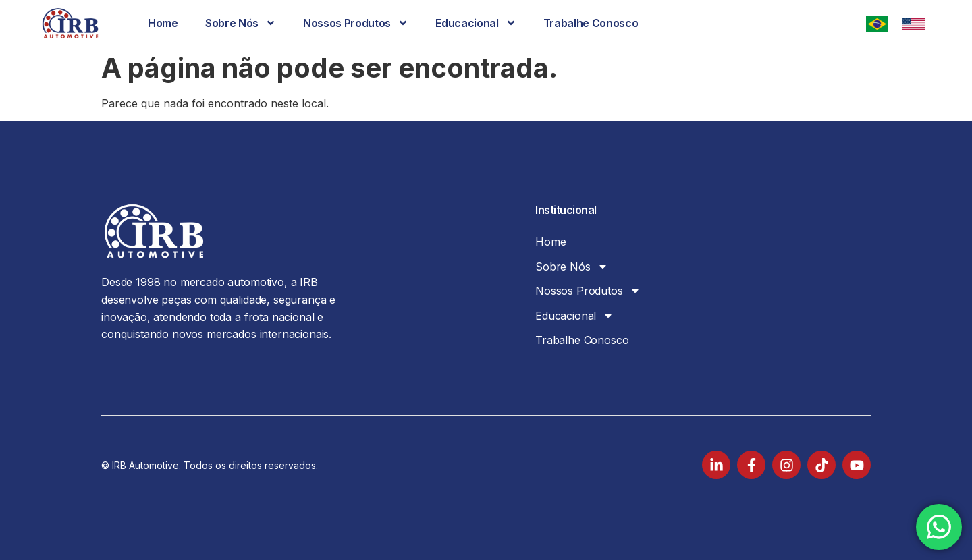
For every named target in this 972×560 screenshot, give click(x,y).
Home (163, 23)
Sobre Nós (241, 23)
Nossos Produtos (356, 23)
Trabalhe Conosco (591, 23)
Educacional (476, 23)
